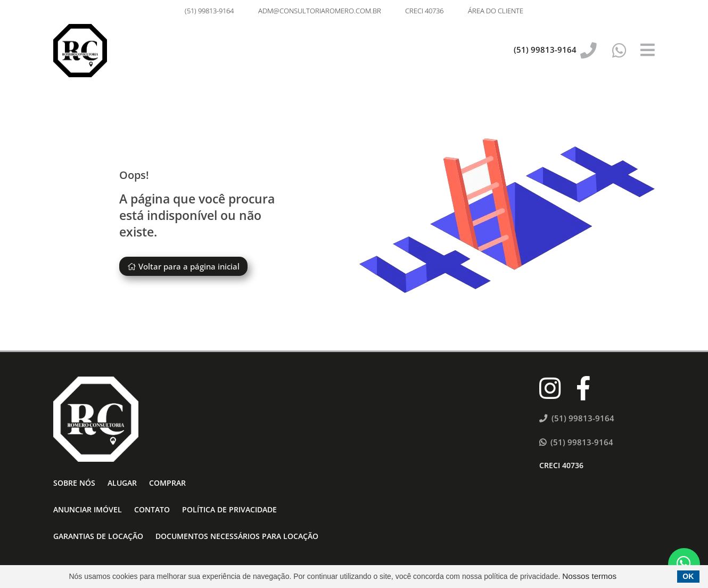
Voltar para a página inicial (183, 266)
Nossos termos (589, 576)
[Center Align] (648, 51)
